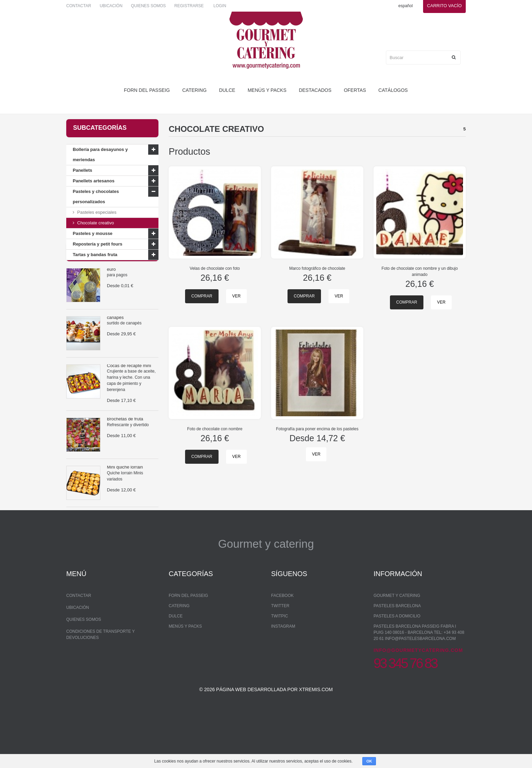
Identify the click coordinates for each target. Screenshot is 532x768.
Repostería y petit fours (97, 244)
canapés (115, 345)
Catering (194, 90)
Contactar (79, 6)
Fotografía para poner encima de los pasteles (317, 429)
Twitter (280, 651)
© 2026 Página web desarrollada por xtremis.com (266, 743)
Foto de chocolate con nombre (215, 429)
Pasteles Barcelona (397, 651)
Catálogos (393, 90)
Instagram (283, 671)
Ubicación (111, 6)
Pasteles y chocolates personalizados (96, 197)
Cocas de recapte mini (129, 393)
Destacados (315, 90)
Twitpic (279, 661)
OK (369, 761)
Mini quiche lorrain (125, 494)
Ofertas (355, 90)
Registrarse (189, 6)
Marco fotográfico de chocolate (317, 268)
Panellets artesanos (94, 181)
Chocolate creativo (96, 223)
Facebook (282, 640)
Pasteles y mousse (93, 233)
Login (220, 6)
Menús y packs (267, 90)
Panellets (82, 170)
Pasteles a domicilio (397, 661)
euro (111, 297)
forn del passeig (147, 90)
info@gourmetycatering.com (418, 695)
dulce (227, 90)
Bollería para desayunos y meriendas (100, 155)
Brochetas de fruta (125, 446)
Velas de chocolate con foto (215, 268)
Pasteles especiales (97, 212)
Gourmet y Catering (397, 640)
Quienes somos (149, 6)
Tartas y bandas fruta (95, 255)
